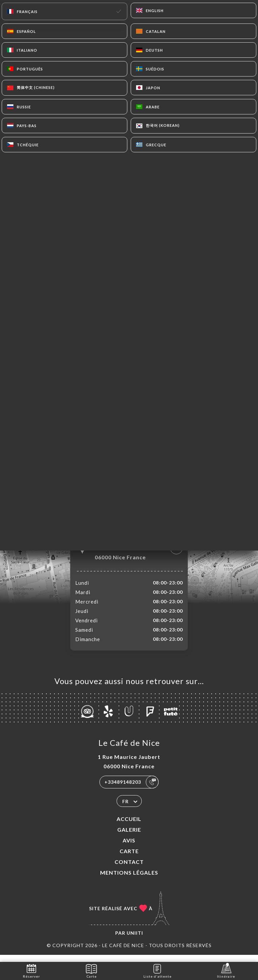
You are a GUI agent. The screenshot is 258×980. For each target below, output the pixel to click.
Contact (129, 869)
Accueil (129, 826)
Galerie (129, 837)
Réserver (31, 970)
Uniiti (135, 940)
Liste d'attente (158, 970)
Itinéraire (226, 970)
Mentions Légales (129, 880)
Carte (129, 858)
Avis (129, 847)
